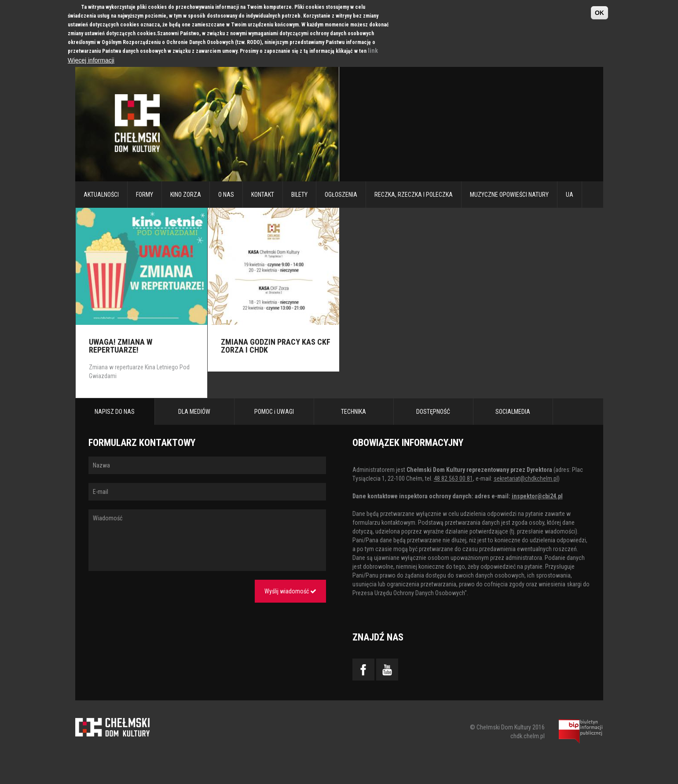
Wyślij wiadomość (290, 591)
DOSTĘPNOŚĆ (433, 412)
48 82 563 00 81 (453, 478)
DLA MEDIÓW (194, 412)
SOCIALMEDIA (513, 412)
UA (570, 195)
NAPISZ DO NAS (115, 412)
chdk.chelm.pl (528, 736)
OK (599, 13)
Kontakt (263, 195)
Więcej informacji (91, 60)
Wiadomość (207, 540)
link (373, 51)
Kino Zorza (186, 195)
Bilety (299, 195)
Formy (145, 195)
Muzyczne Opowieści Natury (509, 195)
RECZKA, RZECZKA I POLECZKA (414, 195)
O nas (226, 195)
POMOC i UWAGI (274, 412)
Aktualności (101, 195)
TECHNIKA (354, 412)
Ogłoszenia (341, 195)
